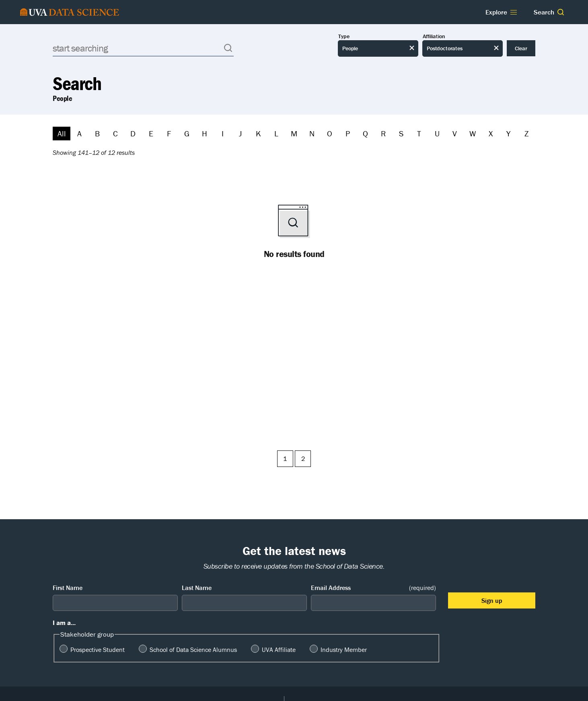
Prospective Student (98, 650)
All (62, 133)
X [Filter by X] (491, 133)
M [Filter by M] (294, 133)
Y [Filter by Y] (508, 133)
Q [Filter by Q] (365, 133)
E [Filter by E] (151, 133)
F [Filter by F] (169, 133)
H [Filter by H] (205, 133)
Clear (521, 48)
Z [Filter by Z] (526, 133)
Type (344, 36)
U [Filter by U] (437, 133)
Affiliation (434, 36)
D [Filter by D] (133, 133)
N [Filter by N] (312, 133)
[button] (561, 12)
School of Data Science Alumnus (193, 650)
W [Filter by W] (473, 133)
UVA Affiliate (279, 650)
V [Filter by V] (455, 133)
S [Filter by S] (401, 133)
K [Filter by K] (258, 133)
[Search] (143, 48)
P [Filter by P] (348, 133)
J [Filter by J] (240, 133)
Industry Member (344, 650)
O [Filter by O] (330, 133)
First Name (68, 588)
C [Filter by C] (115, 133)
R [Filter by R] (383, 133)
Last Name (197, 588)
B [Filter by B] (97, 133)
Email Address (373, 588)
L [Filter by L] (276, 133)
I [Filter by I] (223, 133)
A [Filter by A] (79, 133)
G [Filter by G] (187, 133)
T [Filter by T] (419, 133)
